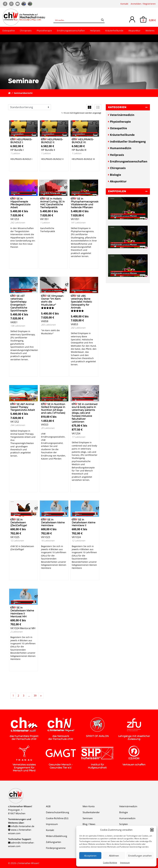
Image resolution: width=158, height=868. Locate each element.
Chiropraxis (26, 31)
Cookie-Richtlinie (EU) (57, 818)
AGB (48, 806)
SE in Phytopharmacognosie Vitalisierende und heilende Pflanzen (85, 203)
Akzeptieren (90, 856)
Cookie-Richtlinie (110, 863)
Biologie (115, 175)
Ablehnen (114, 856)
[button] (152, 830)
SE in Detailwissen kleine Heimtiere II (84, 522)
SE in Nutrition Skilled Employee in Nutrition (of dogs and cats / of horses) (53, 409)
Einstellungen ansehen (140, 856)
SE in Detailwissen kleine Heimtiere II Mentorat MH (22, 612)
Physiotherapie (44, 31)
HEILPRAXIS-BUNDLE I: (21, 141)
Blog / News (89, 824)
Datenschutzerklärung (57, 812)
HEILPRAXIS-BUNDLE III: (83, 141)
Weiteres (150, 31)
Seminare (88, 818)
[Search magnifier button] (102, 20)
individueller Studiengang (128, 141)
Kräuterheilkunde (114, 31)
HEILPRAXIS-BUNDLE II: (52, 141)
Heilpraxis (95, 31)
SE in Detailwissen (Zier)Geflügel (19, 522)
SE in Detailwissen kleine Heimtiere (53, 522)
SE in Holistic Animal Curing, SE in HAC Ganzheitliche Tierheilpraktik (52, 203)
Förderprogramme (56, 848)
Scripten (123, 824)
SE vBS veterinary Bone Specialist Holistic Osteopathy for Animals (81, 302)
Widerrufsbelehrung (56, 836)
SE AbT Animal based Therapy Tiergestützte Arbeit (23, 407)
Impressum (125, 863)
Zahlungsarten (54, 842)
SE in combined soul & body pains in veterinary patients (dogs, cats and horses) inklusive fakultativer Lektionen (85, 413)
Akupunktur (134, 31)
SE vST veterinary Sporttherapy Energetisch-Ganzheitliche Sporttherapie (19, 303)
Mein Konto (89, 806)
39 (35, 696)
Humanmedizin (121, 148)
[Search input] (77, 20)
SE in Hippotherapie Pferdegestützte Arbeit (20, 203)
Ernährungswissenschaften (71, 31)
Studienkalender (91, 812)
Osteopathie (9, 31)
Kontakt (124, 4)
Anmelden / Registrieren (143, 4)
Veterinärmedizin (122, 115)
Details (17, 167)
